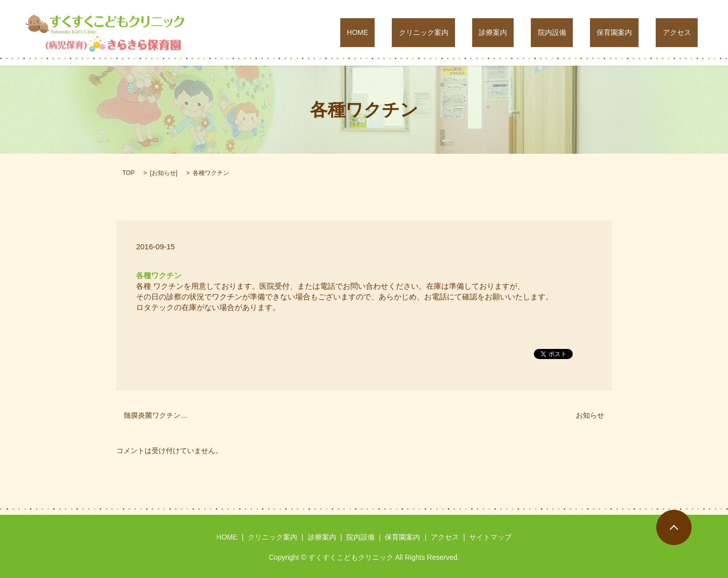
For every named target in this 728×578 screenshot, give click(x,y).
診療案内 (540, 33)
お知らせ (164, 173)
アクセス (684, 33)
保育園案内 (634, 33)
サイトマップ (490, 537)
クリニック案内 (485, 33)
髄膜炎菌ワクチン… (156, 415)
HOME (432, 33)
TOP (128, 173)
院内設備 (586, 33)
